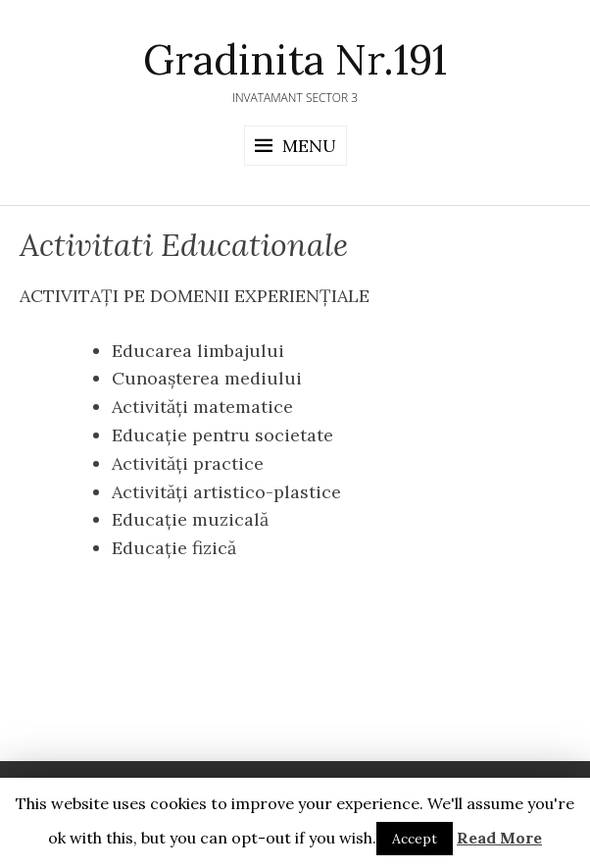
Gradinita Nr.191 (295, 60)
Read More (499, 838)
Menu (309, 146)
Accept (415, 839)
